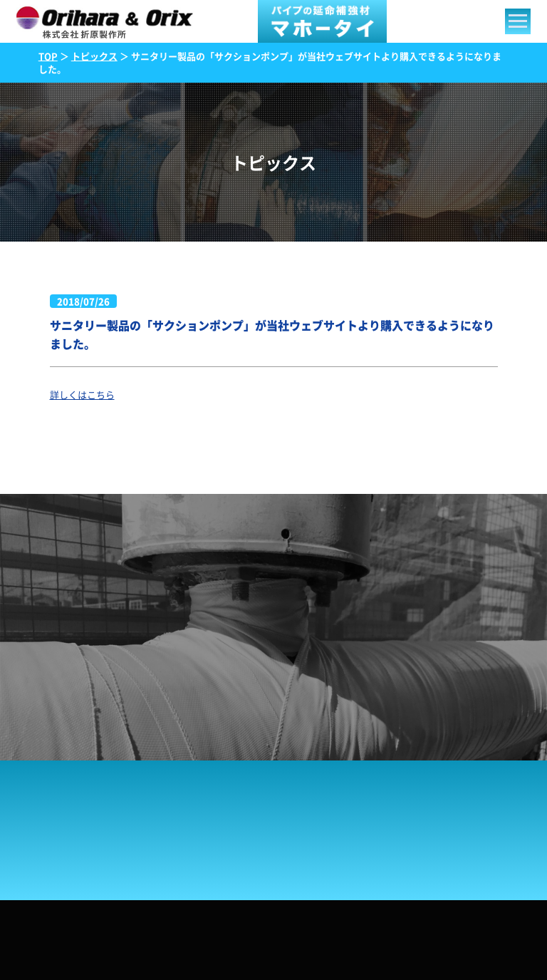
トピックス (94, 56)
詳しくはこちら (82, 394)
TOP (48, 56)
